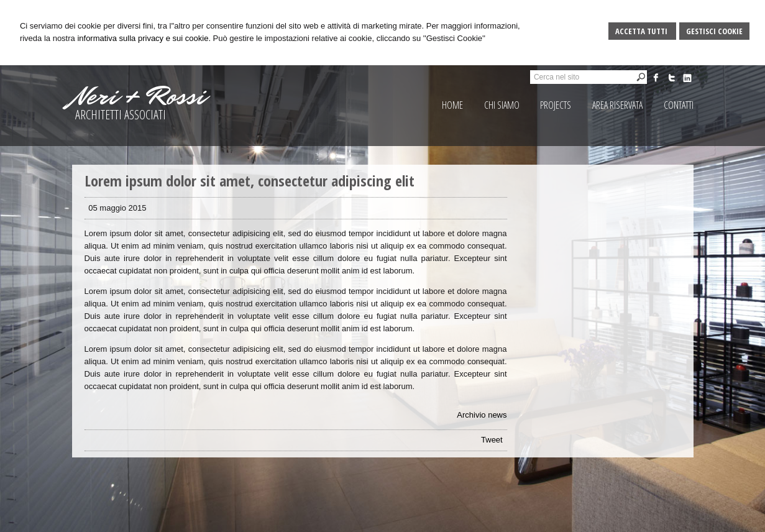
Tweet (492, 440)
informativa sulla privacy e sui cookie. (144, 38)
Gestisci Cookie (714, 31)
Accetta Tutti (642, 31)
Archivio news (482, 415)
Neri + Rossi (139, 96)
